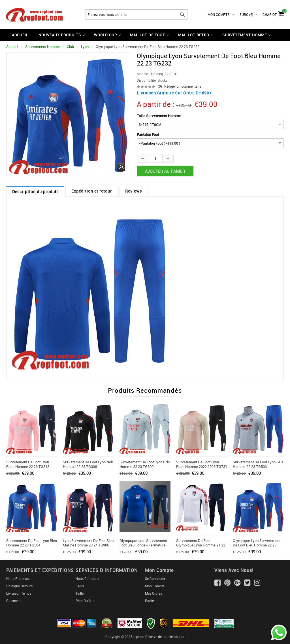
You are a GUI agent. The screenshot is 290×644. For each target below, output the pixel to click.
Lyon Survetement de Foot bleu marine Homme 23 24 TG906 (88, 543)
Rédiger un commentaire (183, 86)
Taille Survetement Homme (159, 116)
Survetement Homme (42, 47)
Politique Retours (19, 586)
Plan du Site (85, 601)
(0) (160, 86)
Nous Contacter (88, 578)
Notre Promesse (18, 578)
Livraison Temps (19, 593)
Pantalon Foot (148, 134)
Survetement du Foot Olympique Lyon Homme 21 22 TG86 (201, 545)
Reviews (134, 191)
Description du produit (35, 192)
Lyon (85, 47)
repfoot (139, 637)
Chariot (273, 13)
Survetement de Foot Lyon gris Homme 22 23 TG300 (145, 464)
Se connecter (155, 578)
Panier (150, 601)
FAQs (80, 586)
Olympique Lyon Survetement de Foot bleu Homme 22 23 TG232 (257, 545)
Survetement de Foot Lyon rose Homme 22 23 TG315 (28, 464)
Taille (80, 593)
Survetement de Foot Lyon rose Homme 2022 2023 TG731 (202, 464)
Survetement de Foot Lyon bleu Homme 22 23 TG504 (32, 543)
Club (70, 47)
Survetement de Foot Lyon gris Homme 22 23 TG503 (258, 464)
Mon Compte (221, 14)
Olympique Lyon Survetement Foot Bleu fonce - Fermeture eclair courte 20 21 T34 (143, 545)
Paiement (13, 601)
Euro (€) (248, 14)
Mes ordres (153, 593)
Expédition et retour (92, 191)
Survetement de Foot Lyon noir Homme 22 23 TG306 (88, 464)
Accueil (20, 35)
